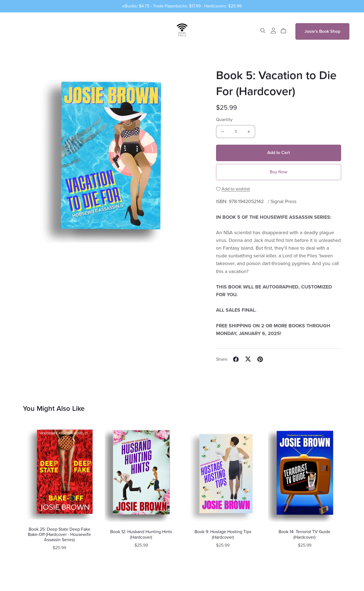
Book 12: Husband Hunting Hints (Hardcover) (141, 534)
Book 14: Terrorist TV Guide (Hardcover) (304, 534)
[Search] (263, 31)
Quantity (224, 120)
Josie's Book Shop (322, 31)
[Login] (273, 30)
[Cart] (286, 31)
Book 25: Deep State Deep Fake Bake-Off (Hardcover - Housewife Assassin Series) (59, 535)
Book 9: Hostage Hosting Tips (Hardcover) (223, 534)
